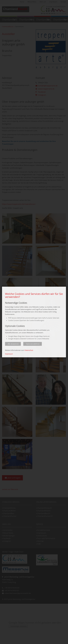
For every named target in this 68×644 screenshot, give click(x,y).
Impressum (9, 354)
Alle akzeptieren (13, 344)
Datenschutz (29, 350)
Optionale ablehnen (33, 344)
